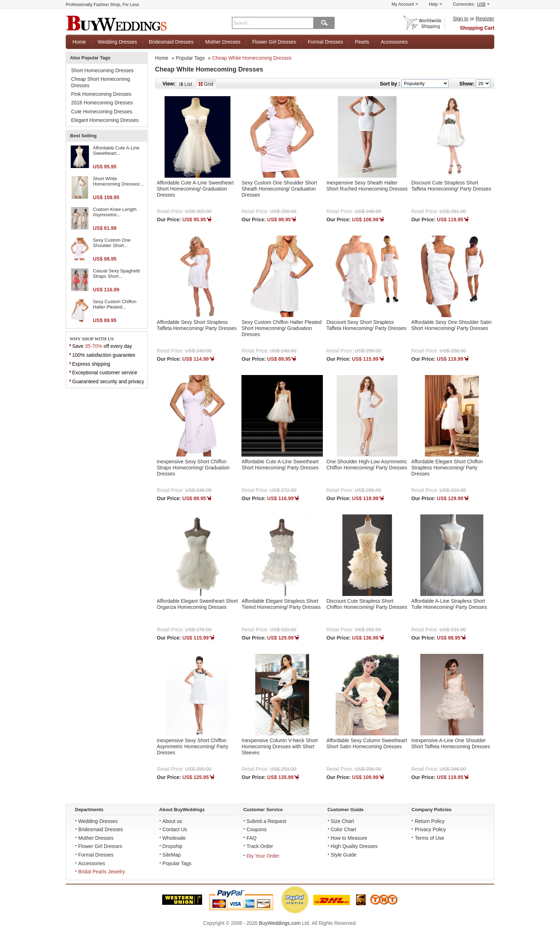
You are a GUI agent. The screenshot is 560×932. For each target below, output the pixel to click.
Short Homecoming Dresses (102, 70)
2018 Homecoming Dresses (102, 103)
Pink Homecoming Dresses (101, 94)
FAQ (251, 838)
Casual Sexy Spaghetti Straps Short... (116, 274)
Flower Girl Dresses (274, 42)
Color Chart (344, 829)
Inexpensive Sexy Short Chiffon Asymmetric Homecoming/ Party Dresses (192, 746)
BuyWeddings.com (280, 923)
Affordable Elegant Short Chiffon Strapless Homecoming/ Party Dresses (447, 468)
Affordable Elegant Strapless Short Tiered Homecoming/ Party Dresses (281, 604)
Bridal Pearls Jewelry (102, 872)
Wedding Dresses (117, 42)
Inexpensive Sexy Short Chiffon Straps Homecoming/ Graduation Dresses (193, 468)
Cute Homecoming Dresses (102, 112)
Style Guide (344, 855)
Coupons (256, 829)
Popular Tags (190, 58)
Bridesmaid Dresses (171, 42)
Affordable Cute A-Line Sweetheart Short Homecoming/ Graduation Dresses (195, 189)
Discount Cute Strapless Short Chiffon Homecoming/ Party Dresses (367, 604)
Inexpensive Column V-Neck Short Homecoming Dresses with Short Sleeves (280, 746)
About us (172, 821)
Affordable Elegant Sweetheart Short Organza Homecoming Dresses (197, 604)
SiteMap (172, 855)
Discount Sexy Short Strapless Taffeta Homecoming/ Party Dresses (366, 325)
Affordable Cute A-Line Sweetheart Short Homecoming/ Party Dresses (280, 465)
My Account (405, 4)
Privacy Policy (430, 829)
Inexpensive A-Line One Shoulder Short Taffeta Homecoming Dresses (451, 743)
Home (79, 42)
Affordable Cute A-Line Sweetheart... (116, 151)
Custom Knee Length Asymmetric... (115, 212)
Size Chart (342, 821)
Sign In (461, 19)
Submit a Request (266, 821)
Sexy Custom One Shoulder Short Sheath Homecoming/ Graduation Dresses (279, 189)
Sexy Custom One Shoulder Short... (112, 243)
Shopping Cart (477, 28)
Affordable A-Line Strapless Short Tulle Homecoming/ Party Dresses (449, 604)
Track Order (260, 846)
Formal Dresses (326, 42)
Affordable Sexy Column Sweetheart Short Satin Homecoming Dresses (367, 743)
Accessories (394, 42)
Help (436, 4)
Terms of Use (429, 838)
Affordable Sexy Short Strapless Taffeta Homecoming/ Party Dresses (197, 325)
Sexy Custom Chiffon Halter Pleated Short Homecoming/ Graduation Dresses (282, 328)
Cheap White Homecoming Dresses (252, 58)
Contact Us (175, 829)
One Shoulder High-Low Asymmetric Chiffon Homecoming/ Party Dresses (367, 465)
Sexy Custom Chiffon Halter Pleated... (115, 304)
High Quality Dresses (354, 846)
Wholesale (174, 838)
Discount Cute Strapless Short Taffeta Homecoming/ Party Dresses (451, 186)
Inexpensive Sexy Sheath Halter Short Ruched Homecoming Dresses (367, 186)
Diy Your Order (263, 856)
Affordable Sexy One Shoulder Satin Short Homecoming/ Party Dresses (452, 325)
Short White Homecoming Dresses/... (118, 181)
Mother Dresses (223, 42)
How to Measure (349, 838)
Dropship (172, 846)
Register (485, 19)
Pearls (362, 42)
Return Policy (429, 821)
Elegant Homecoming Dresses (105, 120)
